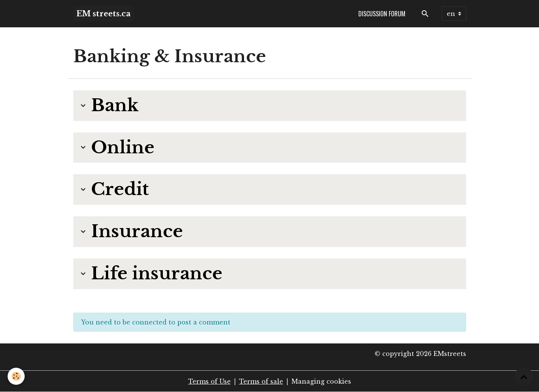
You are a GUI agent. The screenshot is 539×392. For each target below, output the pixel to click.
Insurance (131, 231)
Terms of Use (210, 381)
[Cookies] (16, 376)
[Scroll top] (524, 377)
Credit (113, 189)
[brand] (103, 14)
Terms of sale (261, 381)
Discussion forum (382, 14)
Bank (108, 105)
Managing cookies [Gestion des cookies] (321, 381)
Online (116, 148)
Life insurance (150, 274)
